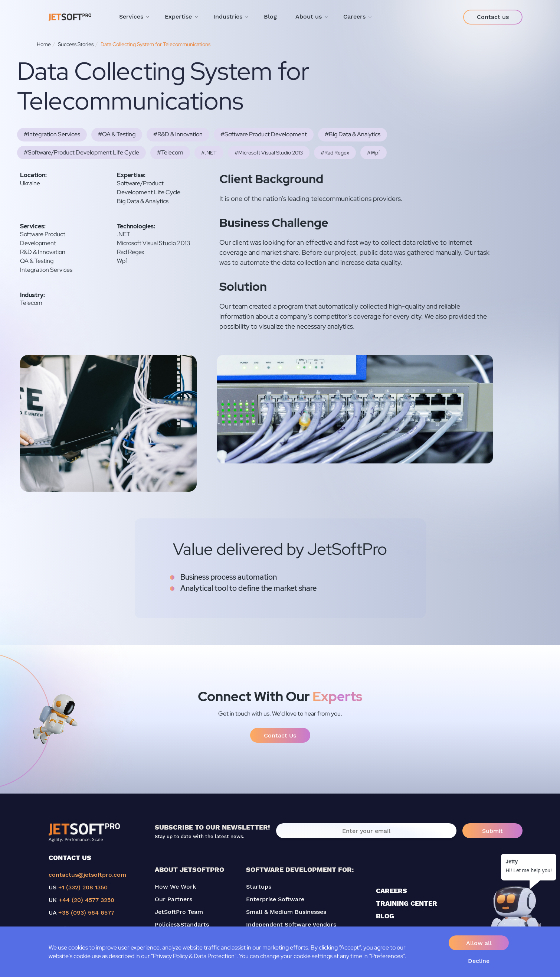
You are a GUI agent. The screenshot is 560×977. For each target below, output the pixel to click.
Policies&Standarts (182, 924)
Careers (354, 17)
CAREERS (392, 891)
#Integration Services (52, 134)
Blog (270, 17)
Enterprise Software (275, 899)
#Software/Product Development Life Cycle (81, 152)
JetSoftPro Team (179, 912)
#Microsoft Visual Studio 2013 (269, 153)
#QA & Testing (117, 134)
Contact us (493, 17)
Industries (228, 17)
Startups (259, 887)
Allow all (479, 943)
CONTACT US (70, 858)
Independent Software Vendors (291, 924)
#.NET (209, 153)
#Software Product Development (264, 134)
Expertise (178, 17)
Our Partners (173, 899)
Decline (479, 961)
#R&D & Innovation (178, 134)
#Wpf (374, 153)
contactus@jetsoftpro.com (87, 875)
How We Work (175, 887)
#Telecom (170, 152)
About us (309, 17)
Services (131, 17)
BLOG (385, 916)
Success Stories (76, 44)
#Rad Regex (335, 153)
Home (44, 44)
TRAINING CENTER (407, 903)
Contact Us (280, 735)
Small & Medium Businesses (286, 912)
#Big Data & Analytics (353, 134)
